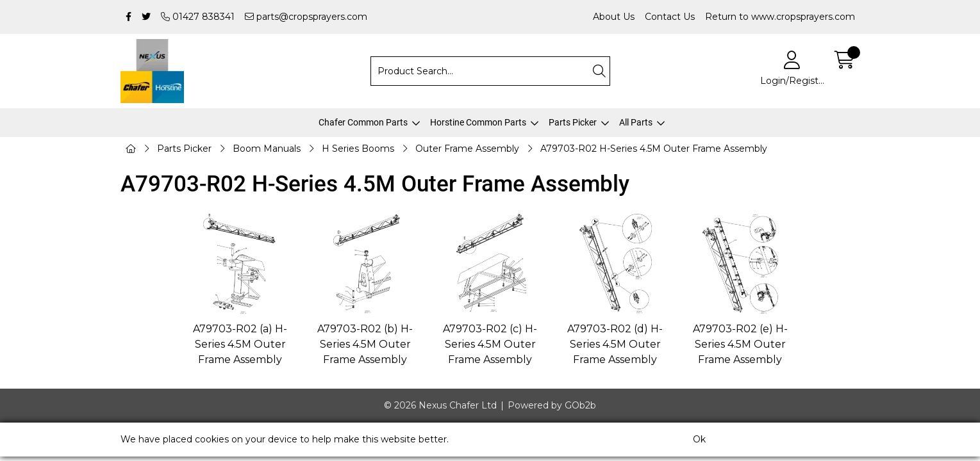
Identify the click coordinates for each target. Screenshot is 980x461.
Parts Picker (573, 122)
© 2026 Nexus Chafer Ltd (440, 405)
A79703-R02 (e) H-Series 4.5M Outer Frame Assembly (740, 344)
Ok (699, 439)
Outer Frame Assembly (467, 149)
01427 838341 (198, 17)
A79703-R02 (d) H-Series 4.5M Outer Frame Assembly (615, 344)
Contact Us (670, 17)
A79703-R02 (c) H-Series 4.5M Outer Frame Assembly (490, 344)
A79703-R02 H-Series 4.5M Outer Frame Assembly (654, 149)
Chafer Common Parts (363, 122)
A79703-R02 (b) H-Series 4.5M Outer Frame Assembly (365, 344)
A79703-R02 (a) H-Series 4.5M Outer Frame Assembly (240, 344)
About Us (614, 17)
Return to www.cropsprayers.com (780, 17)
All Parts (636, 122)
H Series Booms (358, 149)
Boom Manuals (267, 149)
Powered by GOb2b (552, 405)
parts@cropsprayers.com (306, 17)
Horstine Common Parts (478, 122)
